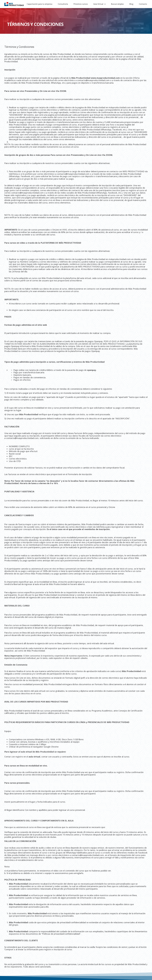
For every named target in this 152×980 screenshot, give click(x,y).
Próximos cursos (81, 4)
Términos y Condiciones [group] (19, 47)
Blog (131, 4)
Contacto (143, 4)
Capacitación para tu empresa (40, 4)
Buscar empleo (117, 4)
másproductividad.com (120, 107)
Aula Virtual (99, 4)
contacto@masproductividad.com (93, 80)
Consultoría (63, 4)
